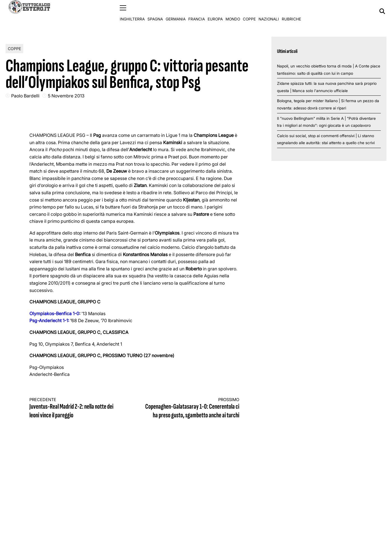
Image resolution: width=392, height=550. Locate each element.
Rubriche (291, 11)
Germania (176, 11)
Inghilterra (132, 11)
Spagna (155, 11)
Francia (197, 11)
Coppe (249, 11)
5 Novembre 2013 (66, 95)
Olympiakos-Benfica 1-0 (54, 313)
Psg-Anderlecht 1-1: (49, 320)
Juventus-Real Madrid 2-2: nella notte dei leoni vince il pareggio (77, 408)
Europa (215, 11)
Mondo (233, 11)
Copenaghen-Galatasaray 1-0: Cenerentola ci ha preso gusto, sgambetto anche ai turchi (192, 408)
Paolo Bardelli (25, 95)
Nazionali (269, 11)
